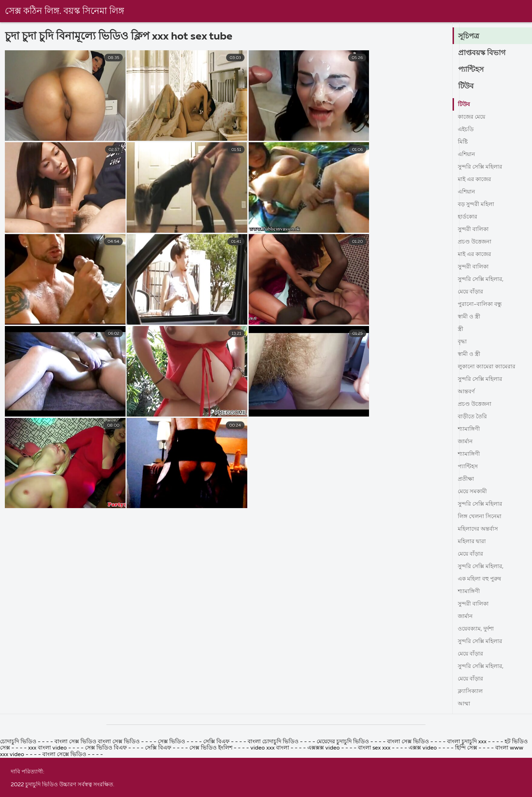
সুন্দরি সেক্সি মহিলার (480, 167)
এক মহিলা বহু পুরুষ (479, 579)
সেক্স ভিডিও (172, 792)
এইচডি (466, 130)
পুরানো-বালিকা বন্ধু (480, 305)
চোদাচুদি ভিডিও (19, 792)
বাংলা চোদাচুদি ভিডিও (274, 792)
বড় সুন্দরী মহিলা (476, 205)
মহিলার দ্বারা (472, 542)
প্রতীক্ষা (466, 479)
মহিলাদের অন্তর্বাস (478, 529)
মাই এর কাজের (474, 180)
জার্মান (465, 442)
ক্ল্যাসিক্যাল (470, 692)
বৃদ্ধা (462, 342)
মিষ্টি (463, 142)
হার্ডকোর (467, 217)
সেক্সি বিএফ (217, 792)
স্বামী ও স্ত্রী (469, 317)
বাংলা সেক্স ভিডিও (409, 792)
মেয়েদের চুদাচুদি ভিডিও (344, 792)
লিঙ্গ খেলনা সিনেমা (480, 517)
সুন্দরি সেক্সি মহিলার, (481, 280)
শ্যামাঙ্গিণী (469, 429)
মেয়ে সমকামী (472, 492)
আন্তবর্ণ (466, 392)
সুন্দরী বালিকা (473, 230)
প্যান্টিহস (471, 70)
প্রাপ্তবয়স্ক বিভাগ (482, 53)
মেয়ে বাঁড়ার (470, 292)
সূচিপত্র (469, 36)
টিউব (466, 86)
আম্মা (464, 704)
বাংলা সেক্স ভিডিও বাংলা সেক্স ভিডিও (97, 792)
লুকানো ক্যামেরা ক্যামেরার (487, 367)
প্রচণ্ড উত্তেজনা (475, 242)
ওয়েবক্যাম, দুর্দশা (476, 629)
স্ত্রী (461, 329)
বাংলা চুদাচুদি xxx (467, 792)
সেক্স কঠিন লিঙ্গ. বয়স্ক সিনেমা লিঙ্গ (65, 11)
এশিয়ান (466, 155)
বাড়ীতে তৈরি (472, 417)
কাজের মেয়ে (471, 117)
